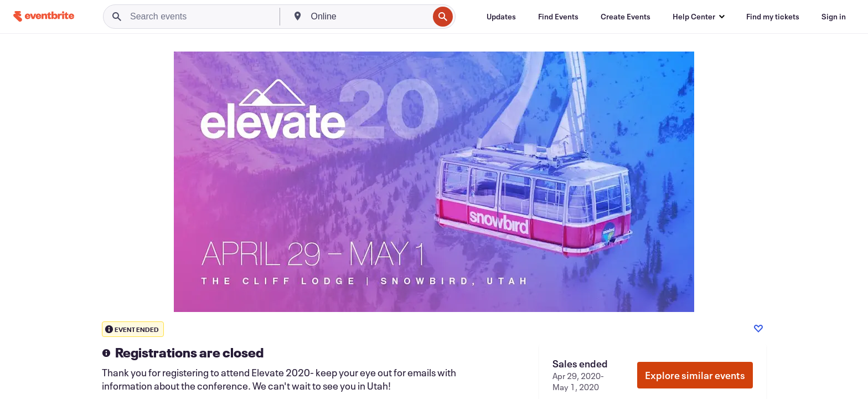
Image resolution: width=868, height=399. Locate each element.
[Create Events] (626, 17)
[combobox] (369, 17)
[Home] (44, 16)
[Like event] (758, 329)
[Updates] (501, 17)
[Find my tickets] (773, 17)
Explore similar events (695, 375)
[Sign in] (834, 17)
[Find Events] (558, 17)
